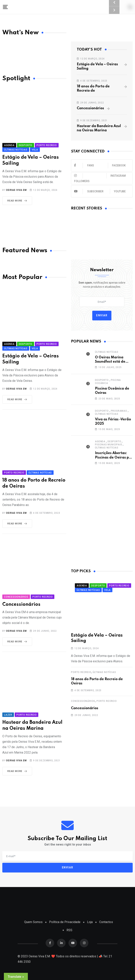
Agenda (100, 441)
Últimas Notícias (107, 352)
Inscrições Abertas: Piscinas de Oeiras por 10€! (114, 457)
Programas (119, 411)
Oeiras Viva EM (16, 190)
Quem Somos (33, 922)
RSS (69, 930)
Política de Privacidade (65, 922)
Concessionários (90, 108)
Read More (18, 201)
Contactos (106, 922)
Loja (90, 922)
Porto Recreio (81, 672)
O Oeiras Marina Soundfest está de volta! (110, 362)
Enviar (102, 315)
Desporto (102, 380)
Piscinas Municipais (109, 445)
